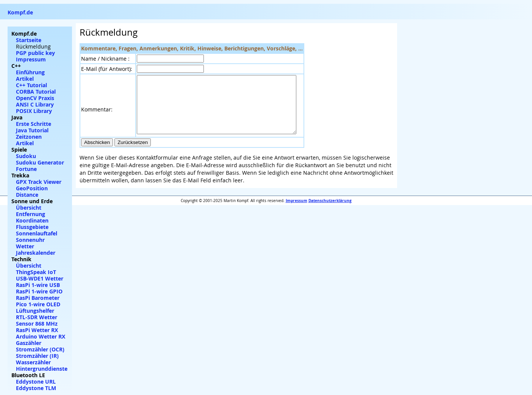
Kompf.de (20, 12)
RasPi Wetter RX (37, 330)
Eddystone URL (36, 382)
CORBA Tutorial (36, 92)
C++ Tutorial (31, 85)
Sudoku (26, 156)
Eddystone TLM (36, 388)
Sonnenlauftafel (37, 233)
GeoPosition (32, 188)
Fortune (26, 169)
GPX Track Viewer (39, 182)
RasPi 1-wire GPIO (39, 291)
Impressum (297, 212)
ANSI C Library (35, 104)
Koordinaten (32, 220)
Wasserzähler (33, 362)
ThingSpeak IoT (36, 272)
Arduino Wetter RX (41, 336)
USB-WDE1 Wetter (40, 278)
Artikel (25, 79)
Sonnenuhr (30, 240)
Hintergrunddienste (42, 369)
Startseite (29, 40)
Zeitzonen (29, 137)
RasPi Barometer (38, 298)
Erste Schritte (34, 124)
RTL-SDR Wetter (37, 317)
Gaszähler (29, 343)
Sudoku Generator (40, 162)
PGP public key (35, 53)
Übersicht (29, 208)
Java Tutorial (32, 130)
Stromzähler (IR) (37, 356)
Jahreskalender (36, 253)
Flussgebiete (32, 227)
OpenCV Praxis (35, 98)
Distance (27, 195)
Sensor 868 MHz (37, 324)
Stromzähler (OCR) (40, 349)
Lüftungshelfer (35, 311)
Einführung (30, 72)
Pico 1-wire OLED (38, 304)
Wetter (25, 246)
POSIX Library (34, 111)
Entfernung (31, 214)
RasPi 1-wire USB (38, 285)
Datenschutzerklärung (330, 212)
